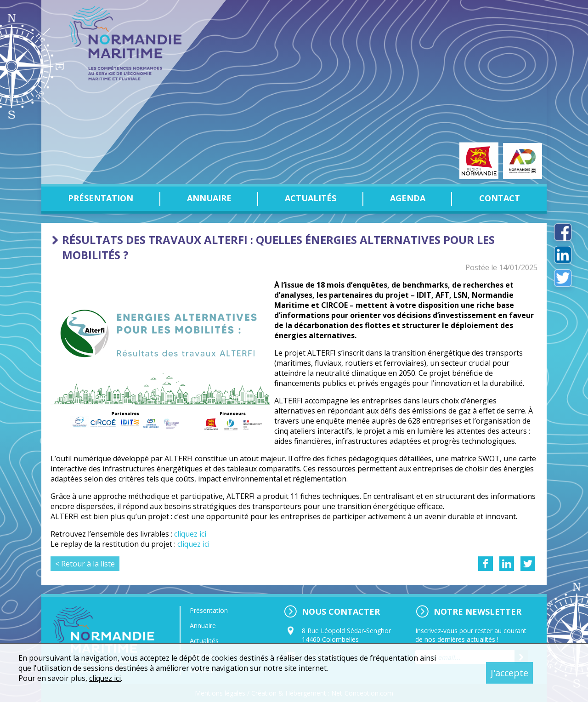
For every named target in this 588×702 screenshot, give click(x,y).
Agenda (408, 198)
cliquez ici (190, 534)
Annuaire (209, 198)
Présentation (101, 198)
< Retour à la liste (85, 564)
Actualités (311, 198)
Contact (500, 198)
